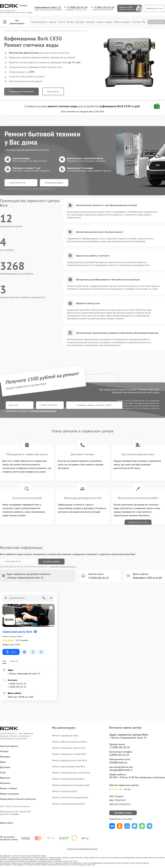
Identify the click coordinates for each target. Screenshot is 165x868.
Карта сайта (6, 823)
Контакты (137, 22)
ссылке (15, 814)
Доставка (80, 22)
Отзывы (70, 22)
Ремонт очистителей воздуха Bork (70, 797)
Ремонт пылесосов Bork (65, 791)
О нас (61, 22)
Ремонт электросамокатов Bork (69, 804)
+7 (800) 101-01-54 (77, 7)
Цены (52, 22)
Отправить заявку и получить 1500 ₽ (94, 405)
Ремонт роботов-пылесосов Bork (70, 742)
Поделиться (112, 826)
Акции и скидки (104, 22)
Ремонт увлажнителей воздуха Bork (71, 785)
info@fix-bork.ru (118, 762)
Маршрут (11, 652)
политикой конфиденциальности (43, 411)
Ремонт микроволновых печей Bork (71, 773)
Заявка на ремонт (122, 22)
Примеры (5, 757)
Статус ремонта (156, 22)
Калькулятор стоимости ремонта (18, 799)
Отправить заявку (54, 183)
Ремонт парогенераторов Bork (68, 779)
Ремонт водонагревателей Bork (69, 766)
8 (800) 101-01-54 (119, 755)
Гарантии (91, 22)
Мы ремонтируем (14, 22)
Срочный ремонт (39, 22)
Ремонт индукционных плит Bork (70, 760)
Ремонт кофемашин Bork (65, 735)
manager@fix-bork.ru (121, 770)
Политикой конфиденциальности (63, 567)
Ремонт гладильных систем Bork (69, 754)
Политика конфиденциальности (82, 849)
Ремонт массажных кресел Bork (69, 748)
